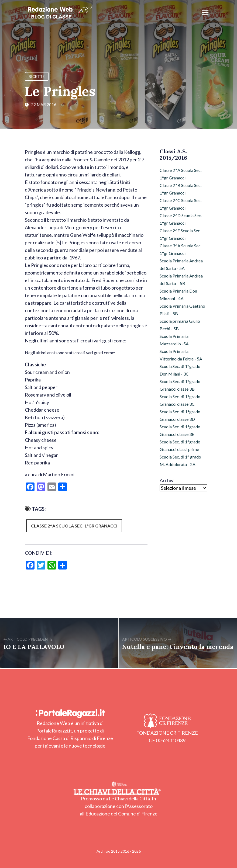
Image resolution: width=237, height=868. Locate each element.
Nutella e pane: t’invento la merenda (178, 647)
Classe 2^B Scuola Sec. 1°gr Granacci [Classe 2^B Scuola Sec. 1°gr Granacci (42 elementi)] (181, 189)
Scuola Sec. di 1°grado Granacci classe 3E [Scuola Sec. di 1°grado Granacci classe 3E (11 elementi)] (180, 430)
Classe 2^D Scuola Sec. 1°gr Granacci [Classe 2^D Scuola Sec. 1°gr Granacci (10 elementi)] (181, 219)
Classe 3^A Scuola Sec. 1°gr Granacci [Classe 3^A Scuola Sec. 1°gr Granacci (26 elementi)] (181, 249)
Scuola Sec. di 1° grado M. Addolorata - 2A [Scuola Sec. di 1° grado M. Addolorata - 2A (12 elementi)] (180, 461)
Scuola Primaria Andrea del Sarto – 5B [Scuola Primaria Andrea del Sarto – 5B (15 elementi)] (181, 280)
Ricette (37, 76)
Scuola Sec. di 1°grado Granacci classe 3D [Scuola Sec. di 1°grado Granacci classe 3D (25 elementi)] (180, 415)
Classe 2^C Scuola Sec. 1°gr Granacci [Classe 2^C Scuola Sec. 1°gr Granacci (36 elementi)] (181, 204)
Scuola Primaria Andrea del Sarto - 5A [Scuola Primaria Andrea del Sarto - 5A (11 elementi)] (181, 264)
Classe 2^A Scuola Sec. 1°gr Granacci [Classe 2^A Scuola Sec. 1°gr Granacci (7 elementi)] (181, 174)
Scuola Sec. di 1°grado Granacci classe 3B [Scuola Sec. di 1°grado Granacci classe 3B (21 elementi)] (180, 385)
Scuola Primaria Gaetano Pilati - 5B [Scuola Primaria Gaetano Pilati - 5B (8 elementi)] (182, 310)
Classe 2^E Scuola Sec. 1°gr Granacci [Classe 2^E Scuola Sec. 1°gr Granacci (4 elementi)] (180, 234)
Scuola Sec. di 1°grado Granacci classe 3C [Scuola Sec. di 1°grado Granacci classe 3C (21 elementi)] (180, 400)
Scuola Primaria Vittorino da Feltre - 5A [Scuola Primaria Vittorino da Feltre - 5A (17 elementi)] (181, 355)
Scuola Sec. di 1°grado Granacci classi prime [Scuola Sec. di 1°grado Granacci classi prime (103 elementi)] (180, 445)
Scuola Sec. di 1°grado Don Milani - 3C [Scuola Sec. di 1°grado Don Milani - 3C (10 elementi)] (180, 370)
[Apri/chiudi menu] (205, 12)
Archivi (167, 480)
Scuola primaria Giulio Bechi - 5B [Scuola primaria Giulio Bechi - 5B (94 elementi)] (180, 325)
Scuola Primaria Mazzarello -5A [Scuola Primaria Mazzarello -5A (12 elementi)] (174, 340)
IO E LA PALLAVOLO (34, 647)
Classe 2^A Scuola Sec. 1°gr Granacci (74, 526)
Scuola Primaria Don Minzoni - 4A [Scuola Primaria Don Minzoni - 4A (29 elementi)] (178, 295)
